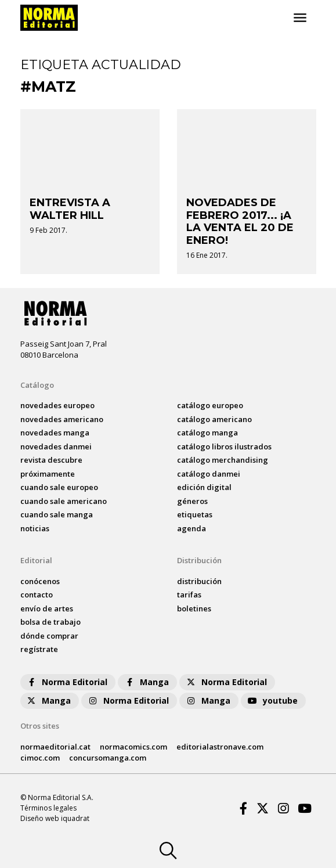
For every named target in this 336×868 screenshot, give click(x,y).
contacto (37, 595)
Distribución (199, 560)
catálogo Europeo (210, 405)
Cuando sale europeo (59, 487)
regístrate (39, 649)
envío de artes (47, 608)
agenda (192, 528)
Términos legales (48, 808)
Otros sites (40, 726)
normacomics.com (133, 747)
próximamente (48, 474)
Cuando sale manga (57, 514)
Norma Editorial (66, 682)
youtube (272, 700)
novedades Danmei (56, 446)
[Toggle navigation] (300, 18)
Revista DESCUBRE (51, 460)
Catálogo (37, 385)
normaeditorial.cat (55, 747)
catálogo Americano (214, 419)
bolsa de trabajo (50, 622)
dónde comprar (49, 636)
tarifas (189, 595)
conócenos (40, 581)
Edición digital (204, 487)
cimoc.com (40, 758)
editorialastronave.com (220, 747)
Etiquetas (195, 514)
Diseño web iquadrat (55, 818)
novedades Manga (55, 433)
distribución (199, 581)
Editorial (36, 560)
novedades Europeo (57, 405)
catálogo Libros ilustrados (224, 446)
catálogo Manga (207, 433)
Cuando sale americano (64, 501)
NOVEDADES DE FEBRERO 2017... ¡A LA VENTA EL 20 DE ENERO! (240, 221)
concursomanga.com (108, 758)
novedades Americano (62, 419)
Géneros (192, 501)
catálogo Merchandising (223, 460)
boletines (194, 608)
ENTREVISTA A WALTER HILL (70, 209)
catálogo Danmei (209, 474)
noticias (35, 528)
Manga (146, 682)
